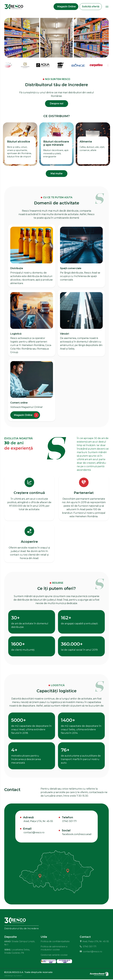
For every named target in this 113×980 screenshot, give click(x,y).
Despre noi (57, 104)
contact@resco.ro (34, 833)
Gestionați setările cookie (54, 955)
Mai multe (57, 174)
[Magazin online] (25, 416)
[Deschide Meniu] (107, 7)
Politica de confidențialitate (55, 942)
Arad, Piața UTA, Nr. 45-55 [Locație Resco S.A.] (38, 822)
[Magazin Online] (66, 7)
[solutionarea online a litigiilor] (64, 962)
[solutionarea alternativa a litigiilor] (49, 962)
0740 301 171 (69, 822)
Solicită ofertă (91, 7)
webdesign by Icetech (13, 976)
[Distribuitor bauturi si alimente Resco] (14, 7)
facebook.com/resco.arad (77, 835)
